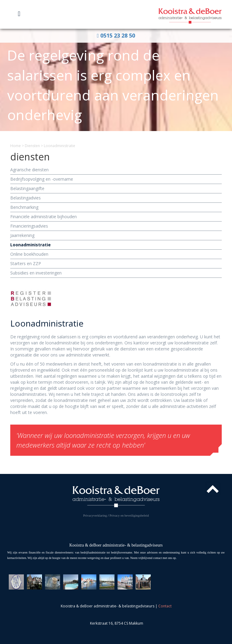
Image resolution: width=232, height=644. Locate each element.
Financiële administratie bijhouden (43, 217)
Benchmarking (24, 207)
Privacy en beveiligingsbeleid (129, 515)
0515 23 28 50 (116, 35)
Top (213, 489)
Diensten (32, 146)
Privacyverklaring (95, 515)
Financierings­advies (29, 226)
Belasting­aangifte (27, 188)
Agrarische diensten (29, 170)
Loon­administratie (31, 245)
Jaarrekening (22, 235)
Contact (165, 606)
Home (16, 146)
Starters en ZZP (26, 263)
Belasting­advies (26, 198)
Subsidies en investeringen (36, 273)
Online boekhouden (29, 254)
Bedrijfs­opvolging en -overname (42, 179)
